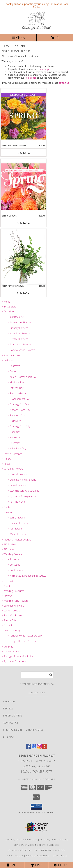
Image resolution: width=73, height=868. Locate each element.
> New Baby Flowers (19, 333)
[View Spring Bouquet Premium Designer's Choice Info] (23, 186)
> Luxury (6, 459)
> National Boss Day (19, 410)
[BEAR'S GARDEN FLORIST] (36, 30)
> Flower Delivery (11, 630)
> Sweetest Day (16, 415)
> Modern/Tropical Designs (16, 540)
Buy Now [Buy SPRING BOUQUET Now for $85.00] (23, 223)
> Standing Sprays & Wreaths (23, 491)
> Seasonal (8, 512)
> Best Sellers (9, 307)
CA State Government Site (50, 850)
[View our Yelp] (45, 748)
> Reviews (7, 596)
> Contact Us (9, 625)
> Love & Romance (12, 454)
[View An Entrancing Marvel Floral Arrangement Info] (23, 257)
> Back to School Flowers (21, 350)
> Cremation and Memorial (22, 480)
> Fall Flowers (15, 529)
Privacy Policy (15, 856)
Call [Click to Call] (12, 865)
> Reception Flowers (13, 615)
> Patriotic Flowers (12, 355)
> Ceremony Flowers (13, 606)
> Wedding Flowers (12, 554)
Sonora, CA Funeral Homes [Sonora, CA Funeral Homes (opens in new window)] (21, 840)
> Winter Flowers (17, 534)
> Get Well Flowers (18, 339)
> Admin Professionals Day (22, 377)
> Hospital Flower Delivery (22, 641)
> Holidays (7, 360)
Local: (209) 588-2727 (37, 772)
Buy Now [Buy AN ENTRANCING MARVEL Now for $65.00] (23, 293)
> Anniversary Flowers (20, 322)
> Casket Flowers (17, 485)
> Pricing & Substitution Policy (17, 656)
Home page (44, 69)
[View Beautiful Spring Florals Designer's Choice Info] (23, 116)
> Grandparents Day (19, 399)
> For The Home (17, 502)
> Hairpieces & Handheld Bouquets (27, 576)
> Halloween (14, 421)
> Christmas (14, 443)
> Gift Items (8, 549)
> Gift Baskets (9, 544)
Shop (18, 38)
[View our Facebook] (28, 748)
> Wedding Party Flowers (15, 601)
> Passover (14, 366)
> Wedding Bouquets (13, 591)
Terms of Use (59, 856)
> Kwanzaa (14, 437)
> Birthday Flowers (18, 328)
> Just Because (16, 317)
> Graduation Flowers (19, 344)
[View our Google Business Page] (34, 748)
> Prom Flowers (10, 559)
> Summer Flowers (18, 523)
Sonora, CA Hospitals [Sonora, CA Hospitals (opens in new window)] (53, 840)
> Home (6, 302)
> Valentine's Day (17, 448)
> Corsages (14, 565)
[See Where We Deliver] (37, 693)
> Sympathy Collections (14, 661)
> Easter (12, 371)
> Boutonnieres (16, 570)
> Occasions (8, 311)
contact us (64, 83)
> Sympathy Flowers (12, 469)
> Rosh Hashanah (17, 393)
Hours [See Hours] (61, 865)
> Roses (6, 464)
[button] (36, 807)
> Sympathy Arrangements (22, 496)
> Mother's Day (16, 382)
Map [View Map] (36, 865)
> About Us (8, 586)
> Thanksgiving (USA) (19, 426)
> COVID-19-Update (12, 651)
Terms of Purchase (37, 856)
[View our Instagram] (39, 748)
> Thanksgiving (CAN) (19, 404)
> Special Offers (10, 620)
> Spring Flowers (17, 518)
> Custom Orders (11, 611)
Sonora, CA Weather (20, 850)
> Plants (6, 507)
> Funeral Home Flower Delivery (25, 636)
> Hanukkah (14, 432)
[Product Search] (37, 675)
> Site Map (7, 647)
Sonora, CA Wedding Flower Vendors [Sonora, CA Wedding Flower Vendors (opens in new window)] (36, 845)
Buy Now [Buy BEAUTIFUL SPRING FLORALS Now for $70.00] (23, 153)
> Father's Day (15, 388)
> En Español (9, 581)
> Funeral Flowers (17, 474)
